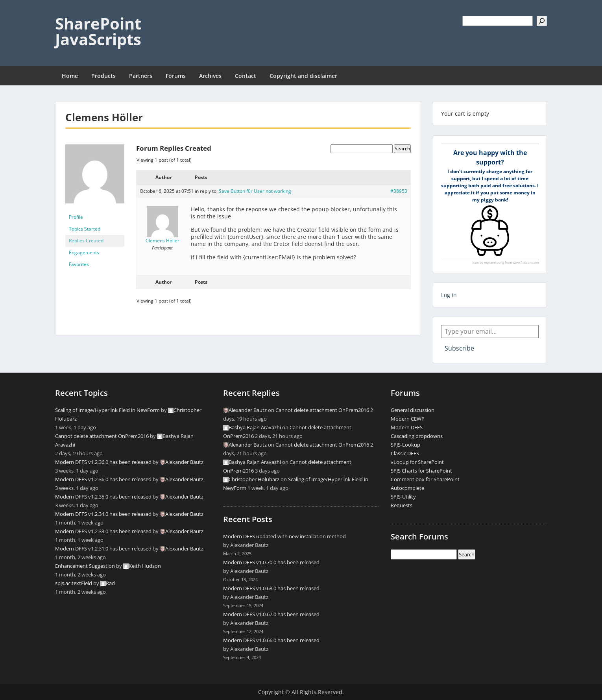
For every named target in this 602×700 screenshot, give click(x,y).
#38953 (399, 191)
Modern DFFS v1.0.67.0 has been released (271, 614)
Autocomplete (407, 488)
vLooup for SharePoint (417, 462)
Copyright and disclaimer (303, 76)
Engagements (84, 252)
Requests (402, 505)
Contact (246, 76)
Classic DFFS (405, 453)
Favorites (79, 264)
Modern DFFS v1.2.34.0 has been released (103, 514)
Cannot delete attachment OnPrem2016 (102, 436)
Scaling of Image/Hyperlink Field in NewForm (107, 410)
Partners (141, 76)
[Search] (542, 21)
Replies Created (86, 241)
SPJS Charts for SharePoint (421, 471)
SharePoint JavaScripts (98, 31)
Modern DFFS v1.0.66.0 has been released (271, 640)
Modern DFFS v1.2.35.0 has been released (103, 497)
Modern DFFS (407, 427)
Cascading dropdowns (417, 436)
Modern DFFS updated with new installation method (284, 536)
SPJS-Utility (403, 497)
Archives (210, 76)
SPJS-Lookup (405, 445)
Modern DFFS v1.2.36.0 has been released (103, 462)
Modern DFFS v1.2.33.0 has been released (103, 531)
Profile (76, 217)
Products (103, 76)
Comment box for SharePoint (425, 479)
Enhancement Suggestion (85, 566)
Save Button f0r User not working (255, 191)
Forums (176, 76)
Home (70, 76)
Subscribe (459, 348)
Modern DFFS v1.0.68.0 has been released (271, 588)
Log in (449, 295)
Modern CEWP (408, 419)
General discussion (413, 410)
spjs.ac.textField (74, 583)
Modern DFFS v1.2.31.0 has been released (103, 549)
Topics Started (85, 229)
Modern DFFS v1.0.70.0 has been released (271, 562)
